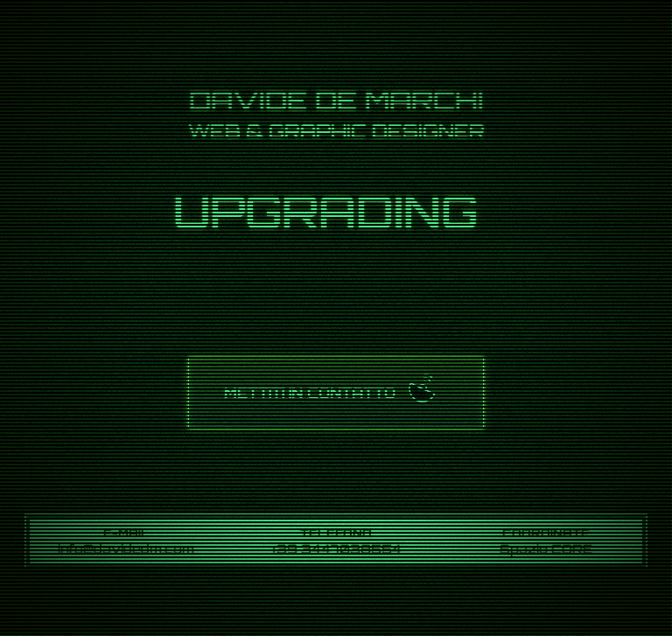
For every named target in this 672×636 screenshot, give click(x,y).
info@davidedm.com (126, 549)
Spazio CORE (546, 549)
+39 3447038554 (336, 549)
